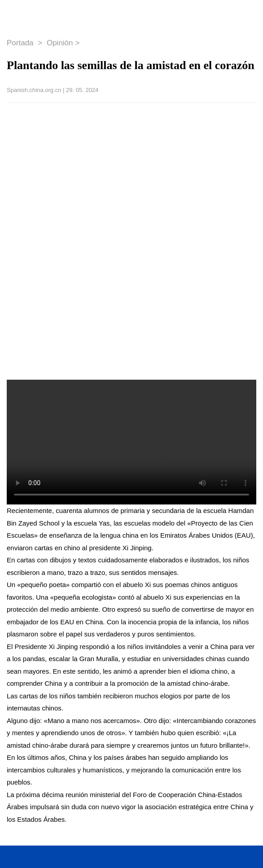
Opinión (60, 43)
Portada (21, 43)
